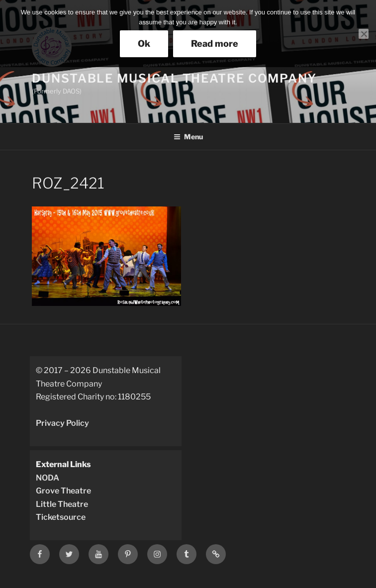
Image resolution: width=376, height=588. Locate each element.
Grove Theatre (63, 491)
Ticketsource (61, 517)
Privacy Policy (62, 423)
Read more (215, 44)
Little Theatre (62, 504)
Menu (188, 137)
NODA (47, 478)
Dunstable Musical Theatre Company (174, 78)
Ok (144, 44)
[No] (364, 34)
